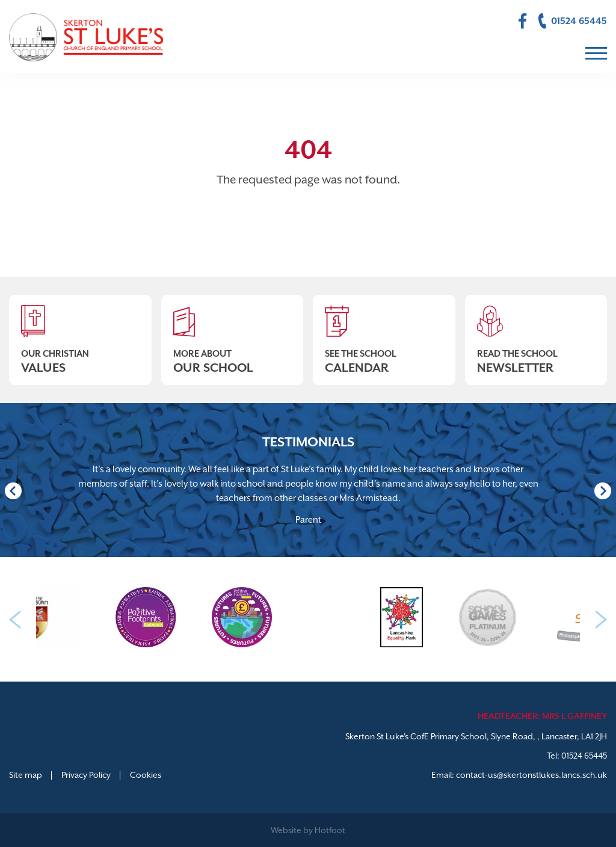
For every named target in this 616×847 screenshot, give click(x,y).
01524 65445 (584, 756)
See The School (384, 335)
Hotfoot (330, 830)
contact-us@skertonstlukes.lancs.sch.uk (531, 775)
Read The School (536, 335)
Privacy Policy (86, 775)
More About (233, 335)
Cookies (146, 775)
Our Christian (80, 335)
